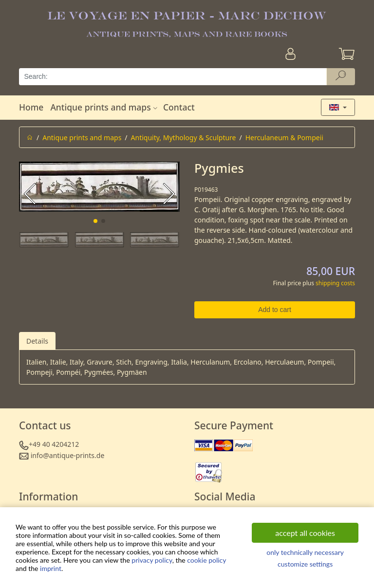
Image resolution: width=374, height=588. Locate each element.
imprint (51, 568)
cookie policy (206, 560)
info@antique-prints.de (68, 455)
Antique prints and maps (105, 107)
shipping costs (335, 283)
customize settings (305, 564)
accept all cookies (305, 533)
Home (31, 107)
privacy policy (152, 560)
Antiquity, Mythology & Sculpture (184, 138)
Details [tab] (37, 341)
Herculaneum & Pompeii (284, 138)
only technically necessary (305, 552)
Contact (179, 107)
